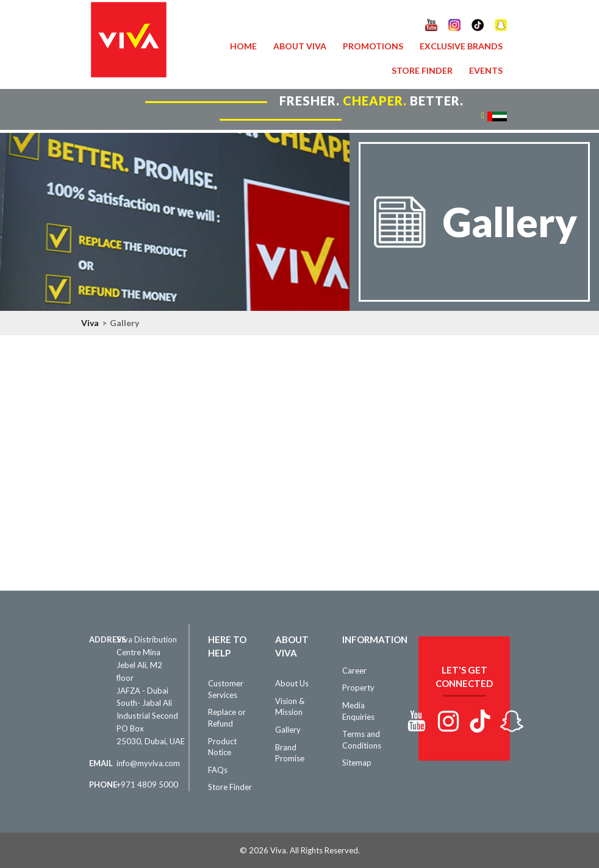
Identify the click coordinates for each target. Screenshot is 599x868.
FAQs (218, 770)
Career (354, 671)
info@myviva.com (148, 763)
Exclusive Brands (461, 46)
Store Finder (422, 70)
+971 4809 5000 (147, 784)
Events (486, 70)
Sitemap (357, 763)
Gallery (288, 730)
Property (358, 688)
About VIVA (300, 46)
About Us (292, 683)
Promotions (373, 46)
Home (243, 46)
